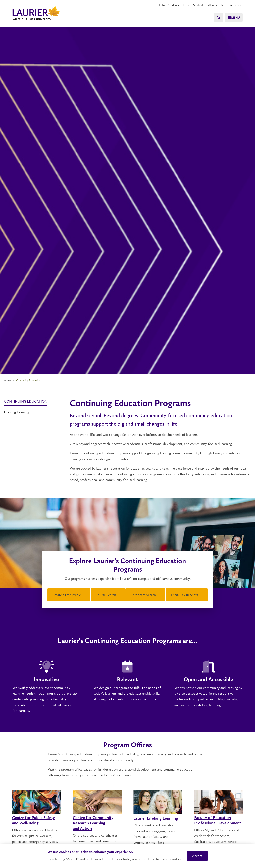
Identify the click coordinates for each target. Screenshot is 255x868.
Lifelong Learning (17, 412)
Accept (197, 856)
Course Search (108, 595)
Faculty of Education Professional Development (214, 823)
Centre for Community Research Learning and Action (95, 823)
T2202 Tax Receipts (187, 595)
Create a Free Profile (69, 595)
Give (222, 5)
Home (8, 380)
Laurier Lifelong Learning (158, 818)
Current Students (190, 5)
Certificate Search (146, 595)
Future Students (164, 5)
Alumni (210, 5)
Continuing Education (26, 401)
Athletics (235, 5)
